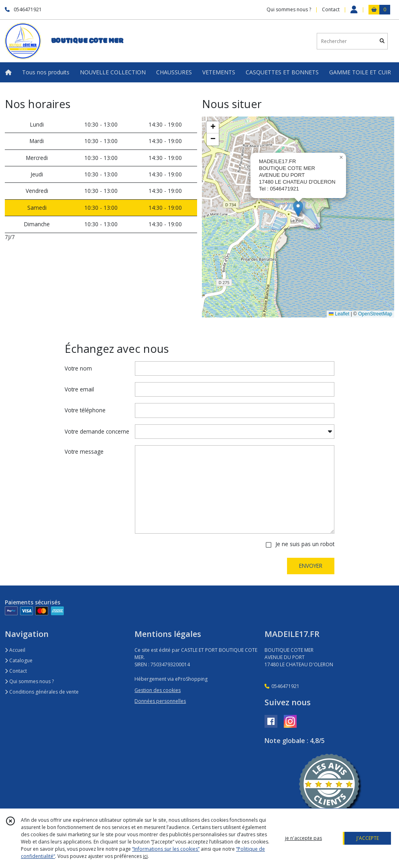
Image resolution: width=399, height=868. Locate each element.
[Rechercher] (382, 41)
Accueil (15, 650)
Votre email (79, 389)
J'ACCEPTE (368, 838)
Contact (331, 9)
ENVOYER (311, 566)
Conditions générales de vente (42, 692)
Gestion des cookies (158, 690)
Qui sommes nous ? (29, 681)
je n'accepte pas (303, 838)
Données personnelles (160, 701)
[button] (298, 209)
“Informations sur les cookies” (166, 849)
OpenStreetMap (375, 314)
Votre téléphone (85, 410)
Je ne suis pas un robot (305, 544)
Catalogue (19, 660)
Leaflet (339, 314)
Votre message (84, 451)
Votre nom (78, 368)
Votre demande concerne (97, 431)
